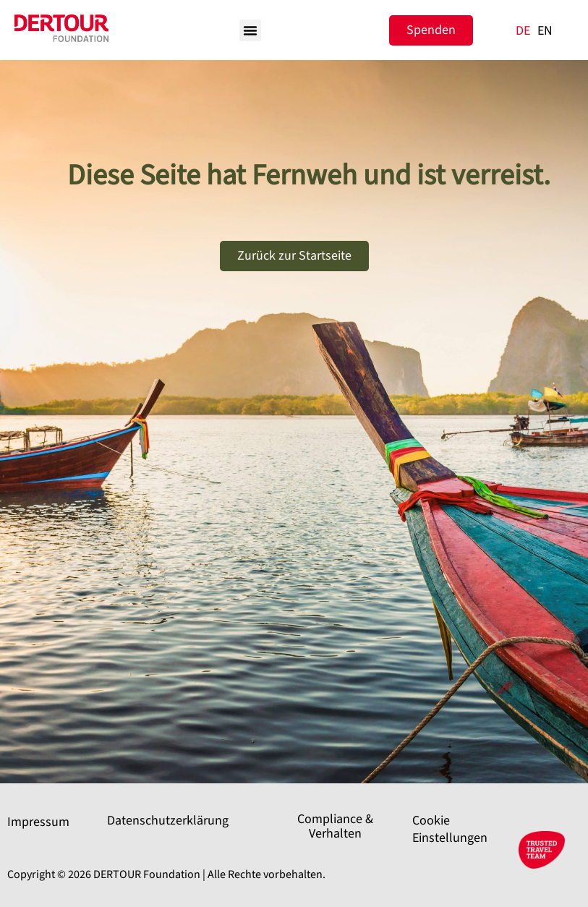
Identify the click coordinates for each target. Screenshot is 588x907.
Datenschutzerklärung (168, 821)
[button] (250, 30)
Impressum (38, 822)
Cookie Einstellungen (450, 829)
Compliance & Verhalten (335, 826)
